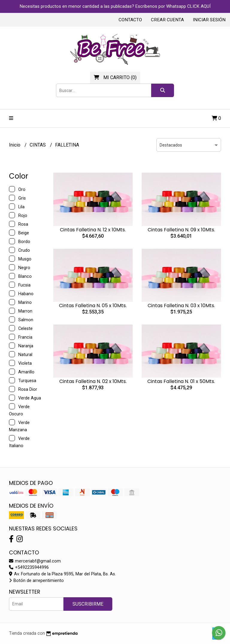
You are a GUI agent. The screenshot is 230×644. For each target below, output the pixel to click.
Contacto (130, 20)
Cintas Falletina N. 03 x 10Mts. (181, 306)
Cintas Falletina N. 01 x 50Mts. (181, 381)
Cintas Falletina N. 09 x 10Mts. (181, 230)
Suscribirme (88, 604)
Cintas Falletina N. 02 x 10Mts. (93, 381)
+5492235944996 (29, 567)
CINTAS (38, 145)
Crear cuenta (167, 20)
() (115, 77)
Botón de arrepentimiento (36, 581)
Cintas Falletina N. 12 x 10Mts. (93, 230)
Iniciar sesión (209, 20)
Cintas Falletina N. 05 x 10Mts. (93, 306)
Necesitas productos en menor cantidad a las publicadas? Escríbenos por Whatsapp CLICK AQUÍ (115, 6)
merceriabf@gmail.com (35, 561)
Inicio (15, 145)
